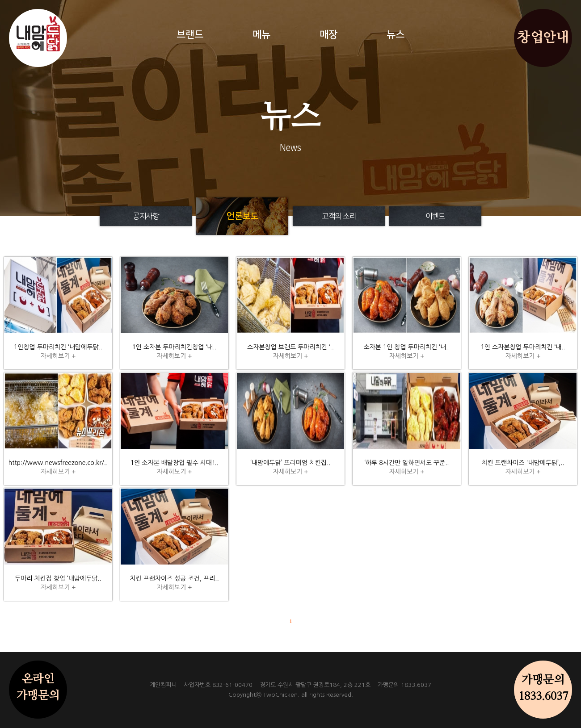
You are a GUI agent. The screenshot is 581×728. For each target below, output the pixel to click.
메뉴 (261, 35)
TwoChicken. (281, 695)
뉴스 (396, 35)
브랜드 (190, 35)
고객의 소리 (339, 216)
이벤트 (435, 216)
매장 (328, 35)
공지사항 (146, 216)
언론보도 (242, 216)
